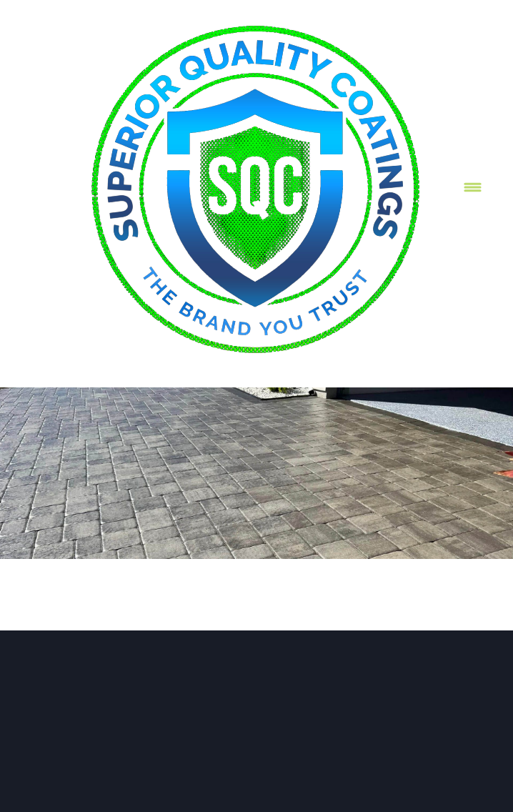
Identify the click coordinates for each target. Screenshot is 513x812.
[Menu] (473, 188)
